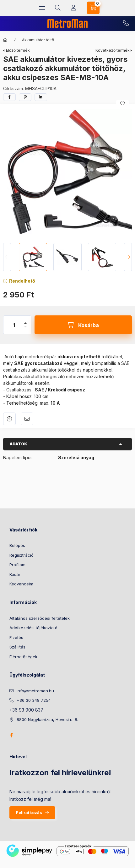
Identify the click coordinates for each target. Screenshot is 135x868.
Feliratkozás (29, 812)
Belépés (17, 545)
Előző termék (18, 50)
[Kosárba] (83, 325)
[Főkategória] (5, 40)
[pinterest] (25, 97)
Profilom (17, 565)
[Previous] (7, 257)
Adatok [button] (19, 444)
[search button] (58, 8)
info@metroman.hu (35, 691)
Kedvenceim (21, 584)
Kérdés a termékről (9, 419)
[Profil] (73, 8)
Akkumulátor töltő (38, 40)
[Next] (128, 257)
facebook (11, 735)
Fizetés (16, 637)
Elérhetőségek (23, 657)
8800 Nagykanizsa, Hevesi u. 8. (47, 719)
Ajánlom (27, 419)
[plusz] (25, 323)
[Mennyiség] (14, 325)
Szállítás (17, 647)
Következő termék (113, 50)
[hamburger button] (42, 8)
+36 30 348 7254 (126, 23)
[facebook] (9, 97)
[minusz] (25, 327)
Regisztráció (22, 555)
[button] (67, 172)
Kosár (15, 574)
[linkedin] (41, 97)
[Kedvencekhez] (122, 103)
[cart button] (93, 8)
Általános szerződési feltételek (40, 618)
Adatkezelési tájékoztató (33, 628)
